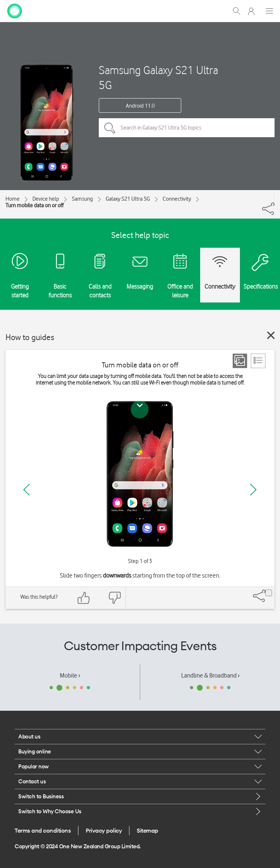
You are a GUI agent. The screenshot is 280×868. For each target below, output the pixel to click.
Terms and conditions (43, 830)
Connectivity (177, 199)
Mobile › (70, 675)
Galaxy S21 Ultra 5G (128, 199)
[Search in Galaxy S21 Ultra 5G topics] (187, 128)
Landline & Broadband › (210, 675)
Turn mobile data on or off (34, 205)
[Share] (274, 198)
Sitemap (147, 830)
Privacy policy (104, 830)
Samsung (82, 199)
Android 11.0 (140, 106)
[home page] (15, 10)
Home (13, 199)
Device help (46, 199)
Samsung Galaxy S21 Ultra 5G (158, 77)
